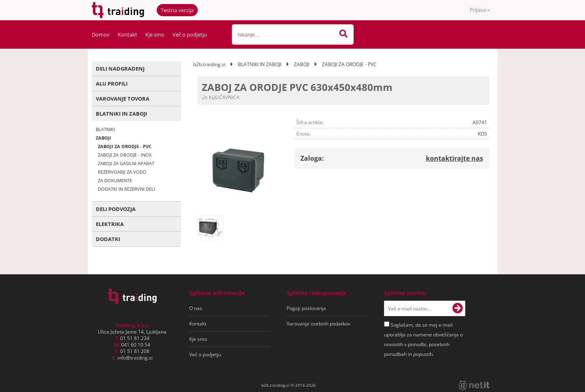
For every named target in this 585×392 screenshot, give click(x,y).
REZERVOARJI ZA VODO (122, 172)
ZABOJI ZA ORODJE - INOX (125, 155)
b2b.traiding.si (209, 64)
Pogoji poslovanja (306, 308)
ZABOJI (104, 138)
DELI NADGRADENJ (120, 69)
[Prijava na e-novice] (458, 308)
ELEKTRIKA (110, 224)
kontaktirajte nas (454, 158)
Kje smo (155, 34)
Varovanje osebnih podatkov (318, 324)
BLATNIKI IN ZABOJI (121, 114)
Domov (101, 34)
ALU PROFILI (112, 84)
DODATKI (108, 239)
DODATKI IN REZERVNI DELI (126, 189)
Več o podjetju (190, 34)
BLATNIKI (105, 129)
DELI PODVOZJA (116, 209)
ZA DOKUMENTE (115, 180)
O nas (196, 308)
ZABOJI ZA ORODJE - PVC (125, 146)
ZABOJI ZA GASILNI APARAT (126, 163)
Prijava (480, 10)
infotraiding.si (135, 358)
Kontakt (127, 34)
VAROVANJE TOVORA (123, 99)
